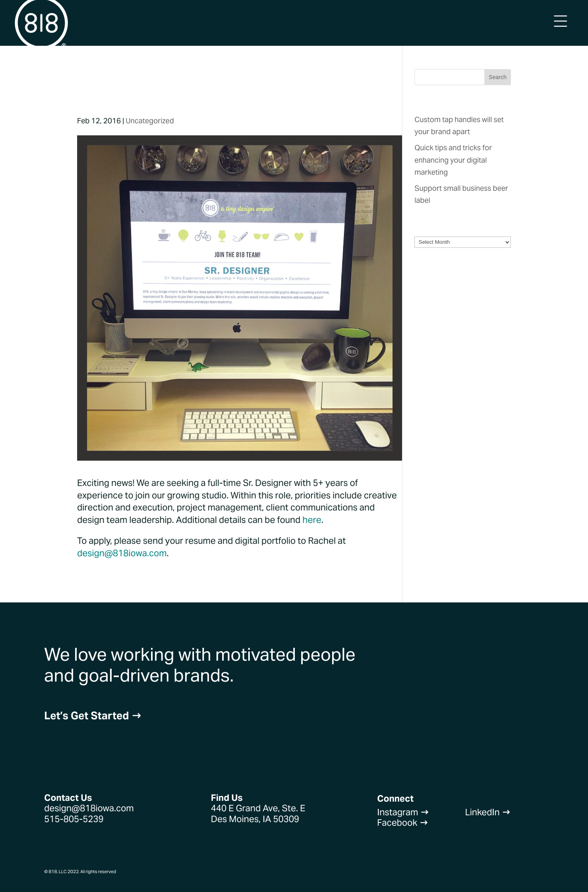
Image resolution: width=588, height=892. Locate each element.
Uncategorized (150, 121)
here (312, 520)
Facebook (403, 823)
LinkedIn (488, 812)
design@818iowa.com (122, 553)
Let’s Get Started (93, 715)
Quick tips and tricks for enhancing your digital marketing (453, 160)
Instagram (403, 812)
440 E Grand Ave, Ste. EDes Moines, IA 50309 (258, 813)
